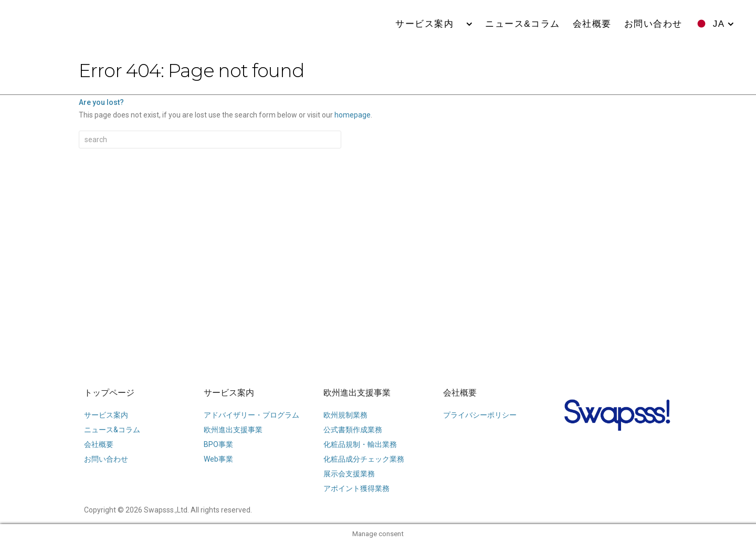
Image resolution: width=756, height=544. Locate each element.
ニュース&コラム (522, 24)
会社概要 (592, 24)
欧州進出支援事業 (357, 393)
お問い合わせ (653, 24)
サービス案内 (429, 24)
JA (719, 24)
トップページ (109, 393)
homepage (353, 115)
